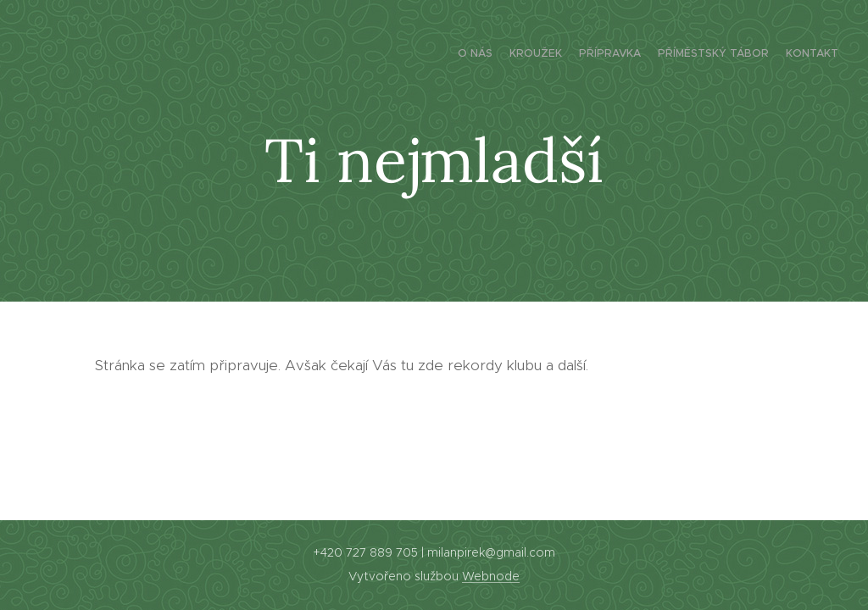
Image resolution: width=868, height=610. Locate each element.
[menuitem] (773, 55)
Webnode (491, 576)
